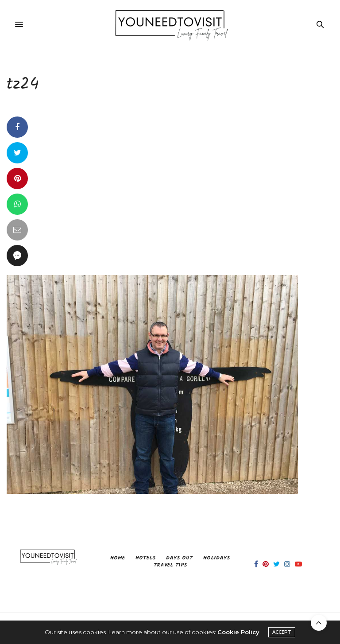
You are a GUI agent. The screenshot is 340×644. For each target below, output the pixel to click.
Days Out (179, 558)
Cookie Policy (238, 632)
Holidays (216, 558)
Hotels (145, 558)
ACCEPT (282, 632)
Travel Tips (170, 565)
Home (118, 558)
